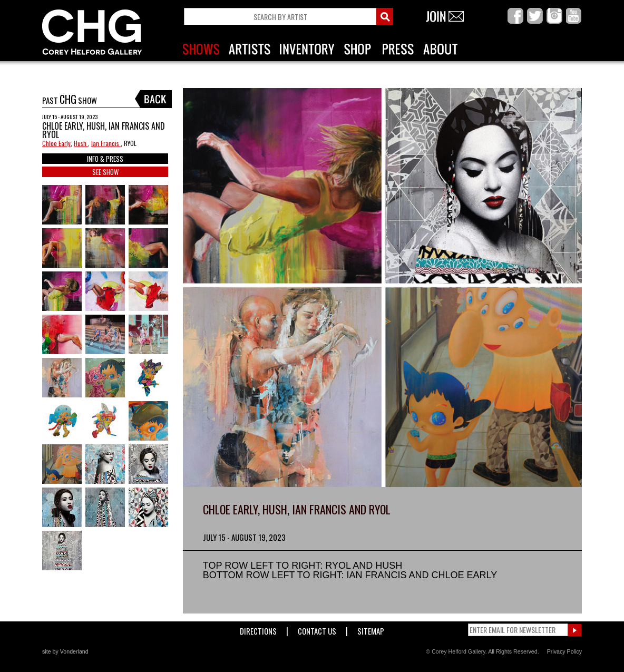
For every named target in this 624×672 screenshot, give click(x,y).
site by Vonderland (65, 651)
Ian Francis (106, 143)
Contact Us (317, 629)
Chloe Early (56, 143)
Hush (81, 143)
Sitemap (371, 629)
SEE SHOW (105, 172)
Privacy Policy (564, 651)
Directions (258, 629)
